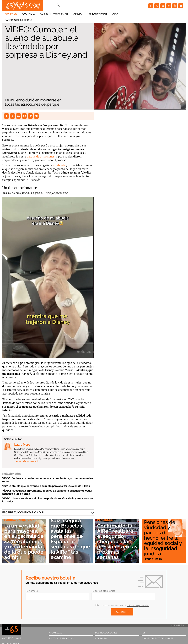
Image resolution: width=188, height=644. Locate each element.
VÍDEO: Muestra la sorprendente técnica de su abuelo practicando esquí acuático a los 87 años (47, 492)
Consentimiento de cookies (157, 638)
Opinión (78, 14)
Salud (44, 14)
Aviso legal (55, 633)
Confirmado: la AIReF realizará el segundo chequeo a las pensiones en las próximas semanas (115, 542)
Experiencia (61, 14)
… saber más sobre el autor (27, 461)
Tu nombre (32, 591)
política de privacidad (138, 605)
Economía (28, 14)
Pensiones (105, 521)
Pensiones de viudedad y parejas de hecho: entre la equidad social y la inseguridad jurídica (163, 538)
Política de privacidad (61, 638)
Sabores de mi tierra (137, 14)
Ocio (115, 14)
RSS (144, 633)
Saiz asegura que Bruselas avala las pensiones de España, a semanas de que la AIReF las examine (70, 539)
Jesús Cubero (153, 559)
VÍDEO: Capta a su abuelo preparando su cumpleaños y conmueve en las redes (48, 480)
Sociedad (11, 14)
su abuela (59, 165)
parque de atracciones (41, 157)
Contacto (101, 638)
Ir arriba (178, 625)
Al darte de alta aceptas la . (123, 605)
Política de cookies (106, 633)
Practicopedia (98, 14)
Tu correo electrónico (103, 591)
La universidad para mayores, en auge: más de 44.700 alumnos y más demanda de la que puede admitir (23, 539)
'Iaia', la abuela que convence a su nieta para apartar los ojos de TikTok (46, 486)
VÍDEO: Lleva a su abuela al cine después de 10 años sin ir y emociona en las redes (48, 500)
